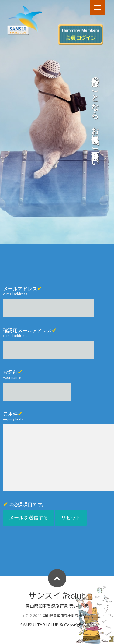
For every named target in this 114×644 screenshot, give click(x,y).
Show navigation (98, 7)
